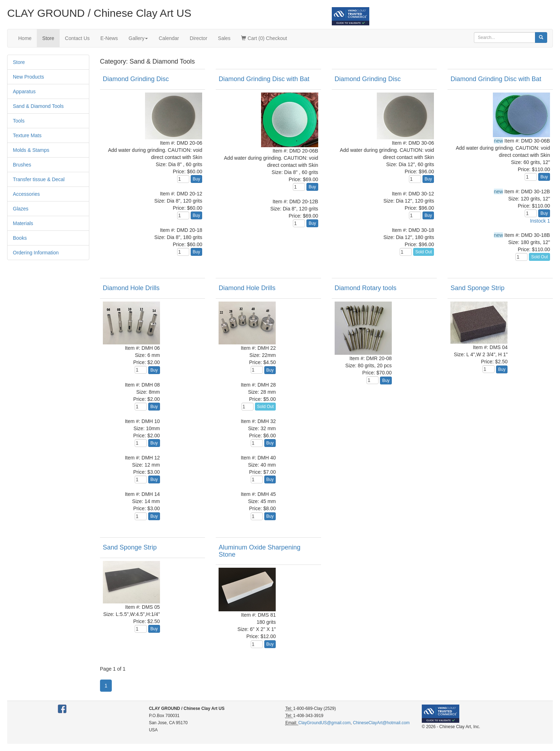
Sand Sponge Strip (477, 288)
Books (20, 238)
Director (198, 38)
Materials (23, 223)
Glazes (21, 209)
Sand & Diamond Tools (38, 106)
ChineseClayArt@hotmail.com (381, 723)
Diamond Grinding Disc (136, 79)
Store (48, 38)
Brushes (22, 165)
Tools (19, 121)
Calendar (169, 38)
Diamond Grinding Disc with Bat (264, 79)
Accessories (26, 194)
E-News (109, 38)
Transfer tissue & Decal (39, 179)
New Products (28, 77)
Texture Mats (27, 135)
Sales (224, 38)
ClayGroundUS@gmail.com (324, 723)
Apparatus (24, 91)
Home (25, 38)
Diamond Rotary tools (366, 288)
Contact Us (77, 38)
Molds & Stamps (31, 150)
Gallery (138, 38)
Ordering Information (36, 253)
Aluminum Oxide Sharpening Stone (259, 551)
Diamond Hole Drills (131, 288)
